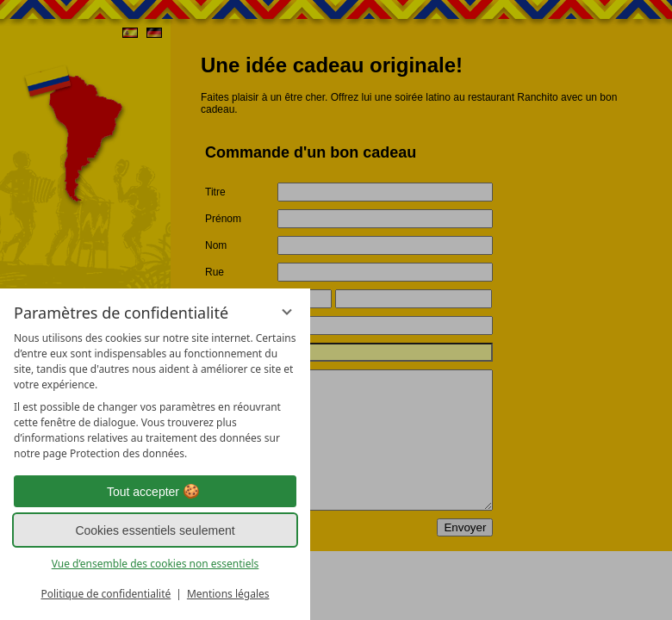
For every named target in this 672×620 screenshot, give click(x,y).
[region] (155, 396)
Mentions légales (228, 594)
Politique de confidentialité (106, 594)
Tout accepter (155, 492)
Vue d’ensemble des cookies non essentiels (156, 564)
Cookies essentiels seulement (155, 530)
